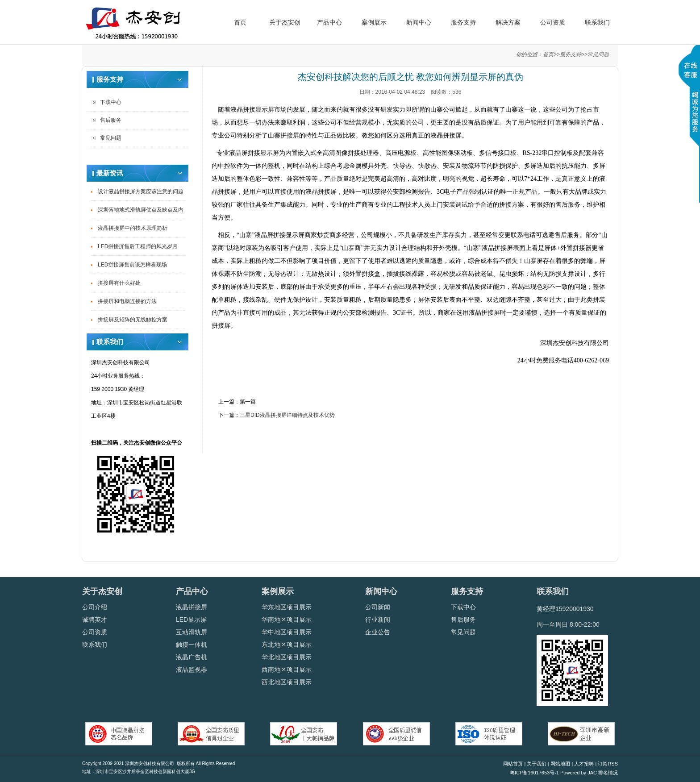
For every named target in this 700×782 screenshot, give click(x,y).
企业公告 (378, 632)
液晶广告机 (192, 657)
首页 (240, 22)
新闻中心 (419, 22)
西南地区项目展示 (287, 670)
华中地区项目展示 (287, 632)
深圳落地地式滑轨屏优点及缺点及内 (141, 210)
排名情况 (608, 773)
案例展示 (374, 22)
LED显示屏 (191, 620)
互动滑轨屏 (192, 632)
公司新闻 (378, 607)
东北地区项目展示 (287, 645)
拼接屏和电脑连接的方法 (127, 301)
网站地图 (560, 764)
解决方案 (508, 22)
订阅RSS (608, 764)
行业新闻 (378, 620)
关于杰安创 (285, 22)
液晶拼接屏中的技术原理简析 (133, 228)
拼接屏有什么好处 (119, 283)
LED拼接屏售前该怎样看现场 (132, 265)
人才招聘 (584, 764)
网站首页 (513, 764)
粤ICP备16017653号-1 (534, 773)
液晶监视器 (192, 670)
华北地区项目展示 (287, 657)
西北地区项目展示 (287, 682)
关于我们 (537, 764)
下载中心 (111, 102)
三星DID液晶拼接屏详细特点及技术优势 (287, 415)
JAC (593, 773)
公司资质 (553, 22)
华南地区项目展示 (287, 620)
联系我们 (597, 22)
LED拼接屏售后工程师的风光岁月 (138, 246)
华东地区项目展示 (287, 607)
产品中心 (329, 22)
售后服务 (111, 120)
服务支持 (463, 22)
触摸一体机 (192, 645)
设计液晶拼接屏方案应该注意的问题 (141, 191)
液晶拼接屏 (192, 607)
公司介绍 (95, 607)
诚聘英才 (95, 620)
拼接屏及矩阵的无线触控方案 (133, 320)
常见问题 (598, 54)
